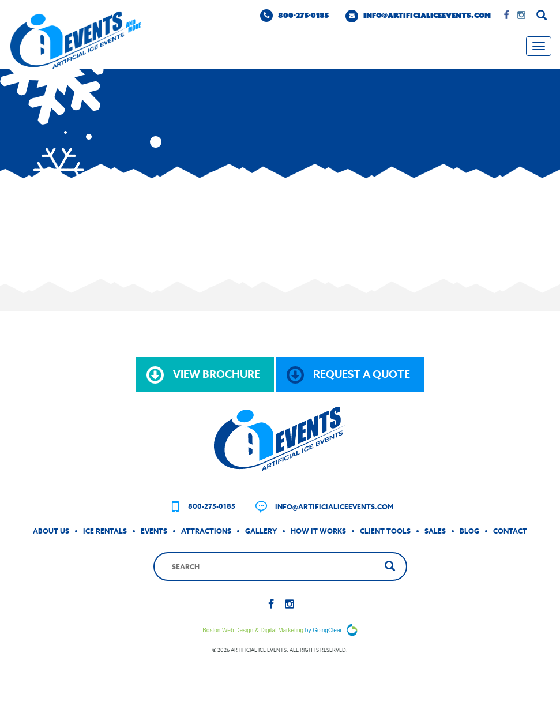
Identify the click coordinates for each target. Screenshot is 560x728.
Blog (469, 531)
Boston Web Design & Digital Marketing (253, 630)
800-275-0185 (294, 16)
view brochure (203, 375)
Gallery (261, 531)
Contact (510, 531)
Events (154, 531)
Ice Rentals (105, 531)
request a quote (348, 375)
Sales (435, 531)
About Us (51, 531)
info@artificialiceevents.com (418, 16)
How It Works (318, 531)
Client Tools (385, 531)
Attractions (206, 531)
